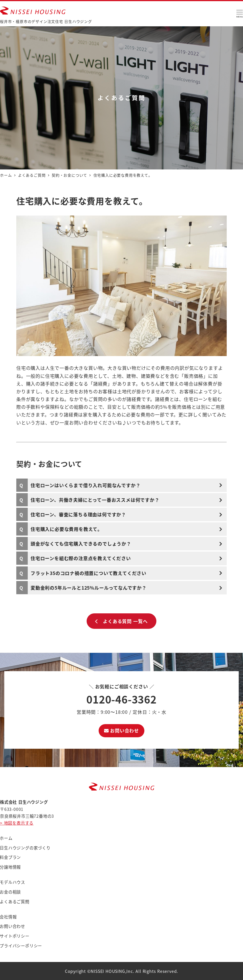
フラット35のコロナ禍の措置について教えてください (88, 573)
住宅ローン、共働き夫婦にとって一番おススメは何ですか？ (95, 500)
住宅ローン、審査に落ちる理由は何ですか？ (78, 514)
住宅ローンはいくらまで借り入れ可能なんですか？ (85, 485)
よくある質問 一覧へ (121, 621)
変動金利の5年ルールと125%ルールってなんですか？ (89, 588)
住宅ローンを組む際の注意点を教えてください (81, 558)
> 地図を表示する (17, 823)
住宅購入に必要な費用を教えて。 (66, 529)
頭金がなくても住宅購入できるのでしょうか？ (81, 544)
